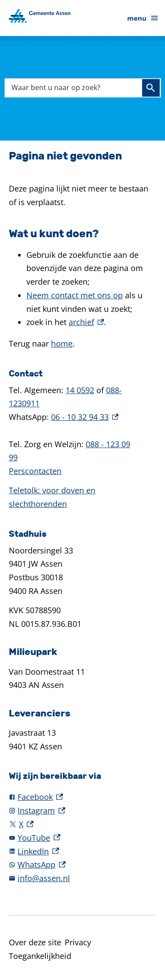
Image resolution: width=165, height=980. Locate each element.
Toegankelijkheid (40, 956)
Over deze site (35, 942)
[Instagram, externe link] (82, 811)
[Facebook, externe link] (82, 797)
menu (143, 18)
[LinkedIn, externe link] (82, 852)
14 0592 (80, 390)
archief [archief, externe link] (86, 322)
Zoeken (150, 88)
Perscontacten (35, 471)
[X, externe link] (82, 824)
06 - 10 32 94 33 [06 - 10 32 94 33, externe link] (85, 417)
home (62, 344)
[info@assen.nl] (82, 878)
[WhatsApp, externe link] (82, 865)
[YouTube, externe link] (82, 838)
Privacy (78, 942)
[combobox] (82, 88)
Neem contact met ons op (75, 295)
